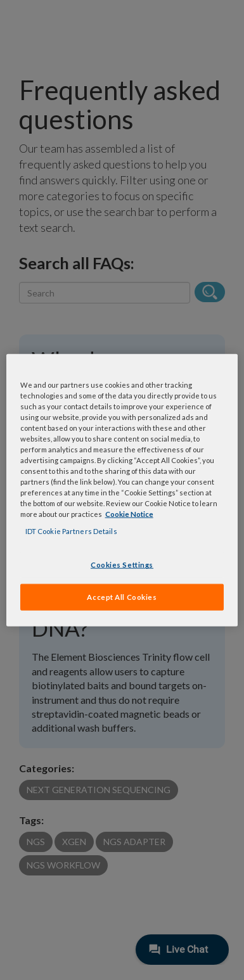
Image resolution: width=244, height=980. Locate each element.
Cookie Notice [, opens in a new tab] (129, 514)
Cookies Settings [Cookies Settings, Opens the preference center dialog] (122, 565)
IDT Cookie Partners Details (71, 531)
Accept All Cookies (122, 597)
